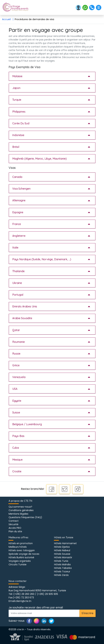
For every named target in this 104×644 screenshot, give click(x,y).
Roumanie (19, 342)
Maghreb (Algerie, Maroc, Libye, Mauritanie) (40, 159)
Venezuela (19, 377)
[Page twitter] (51, 621)
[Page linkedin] (44, 621)
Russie (16, 354)
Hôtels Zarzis (61, 575)
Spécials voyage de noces (24, 554)
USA (15, 389)
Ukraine (17, 283)
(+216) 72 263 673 (23, 598)
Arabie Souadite (22, 318)
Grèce (16, 365)
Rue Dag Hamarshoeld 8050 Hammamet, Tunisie (37, 590)
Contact (14, 521)
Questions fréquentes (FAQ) (25, 517)
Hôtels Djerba (62, 547)
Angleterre (19, 236)
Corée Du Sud (21, 123)
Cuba (16, 448)
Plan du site (15, 531)
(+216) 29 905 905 (47, 594)
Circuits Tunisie (18, 564)
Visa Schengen (21, 189)
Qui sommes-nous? (20, 507)
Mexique (17, 460)
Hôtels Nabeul (62, 550)
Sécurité (13, 524)
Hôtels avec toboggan (22, 550)
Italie (15, 247)
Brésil (16, 147)
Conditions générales (21, 510)
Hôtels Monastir (63, 557)
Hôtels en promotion (21, 543)
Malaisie (17, 76)
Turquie (17, 100)
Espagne (18, 212)
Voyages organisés (20, 561)
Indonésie (18, 135)
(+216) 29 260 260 (24, 594)
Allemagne (19, 200)
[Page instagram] (37, 621)
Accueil (8, 19)
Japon (16, 88)
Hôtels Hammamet (65, 543)
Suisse (16, 412)
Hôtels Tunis (61, 561)
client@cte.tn (23, 601)
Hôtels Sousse (62, 554)
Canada (17, 177)
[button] (79, 7)
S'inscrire (87, 613)
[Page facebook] (29, 621)
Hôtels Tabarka (63, 568)
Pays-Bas (18, 436)
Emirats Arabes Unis (25, 306)
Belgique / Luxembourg (27, 424)
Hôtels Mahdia (62, 564)
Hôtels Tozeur (62, 572)
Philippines (19, 112)
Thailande (18, 271)
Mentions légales (18, 514)
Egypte (17, 401)
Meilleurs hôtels (18, 547)
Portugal (18, 295)
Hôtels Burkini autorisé (21, 557)
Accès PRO (15, 528)
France (17, 224)
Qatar (16, 330)
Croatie (17, 471)
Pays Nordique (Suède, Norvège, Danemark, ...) (42, 259)
